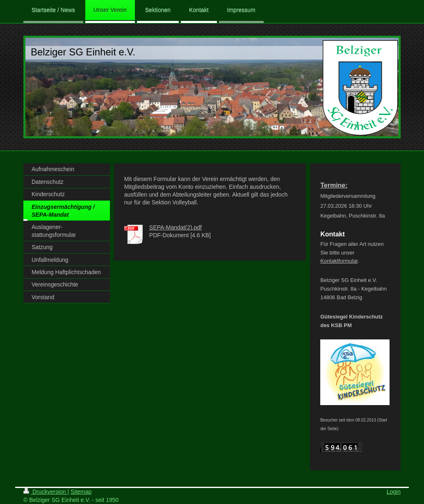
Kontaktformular (339, 261)
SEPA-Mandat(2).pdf (176, 227)
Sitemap (81, 492)
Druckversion (45, 492)
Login (394, 492)
